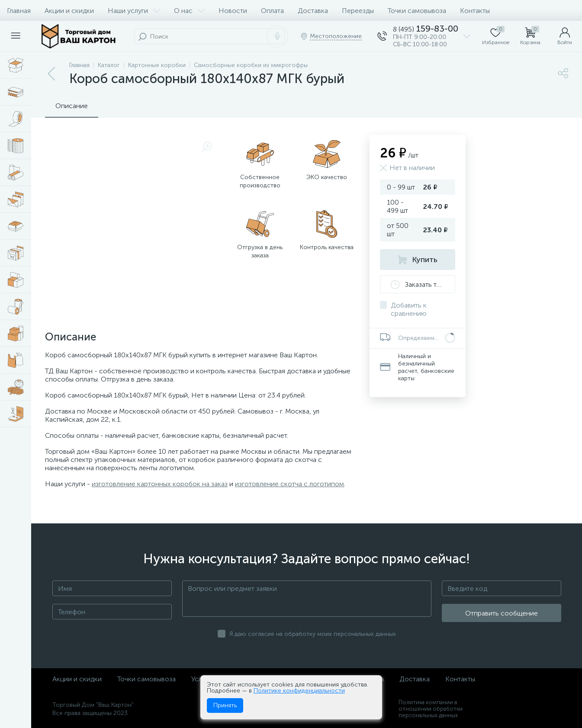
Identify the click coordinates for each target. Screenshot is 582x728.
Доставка (313, 11)
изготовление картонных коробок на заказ (160, 484)
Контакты (475, 11)
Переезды (358, 11)
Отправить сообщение (502, 613)
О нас (189, 11)
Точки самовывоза (417, 11)
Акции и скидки (69, 11)
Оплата (272, 11)
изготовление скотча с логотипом (289, 484)
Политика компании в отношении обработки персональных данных (431, 709)
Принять (225, 705)
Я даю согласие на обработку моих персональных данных (313, 634)
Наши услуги (134, 11)
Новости (233, 11)
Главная (19, 11)
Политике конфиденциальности (299, 691)
